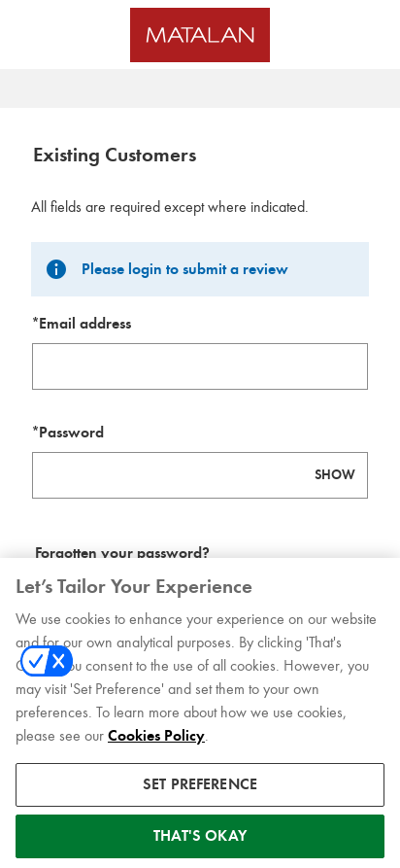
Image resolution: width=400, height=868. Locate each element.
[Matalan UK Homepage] (200, 35)
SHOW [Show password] (335, 475)
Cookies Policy (156, 745)
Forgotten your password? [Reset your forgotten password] (122, 553)
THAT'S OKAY (200, 845)
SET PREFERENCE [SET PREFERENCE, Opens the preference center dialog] (200, 793)
